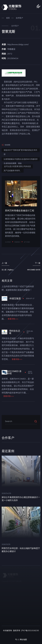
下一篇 (38, 263)
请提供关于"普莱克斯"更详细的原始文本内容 (20, 150)
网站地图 (23, 639)
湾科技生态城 (15, 332)
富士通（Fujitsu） (8, 270)
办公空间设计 (8, 242)
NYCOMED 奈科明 (34, 270)
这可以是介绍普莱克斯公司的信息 (17, 166)
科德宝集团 (15, 298)
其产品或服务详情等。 (13, 171)
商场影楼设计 (17, 242)
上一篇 (4, 263)
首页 (8, 18)
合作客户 (19, 18)
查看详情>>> (13, 319)
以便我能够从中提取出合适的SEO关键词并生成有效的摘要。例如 (21, 160)
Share (6, 145)
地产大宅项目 (27, 242)
